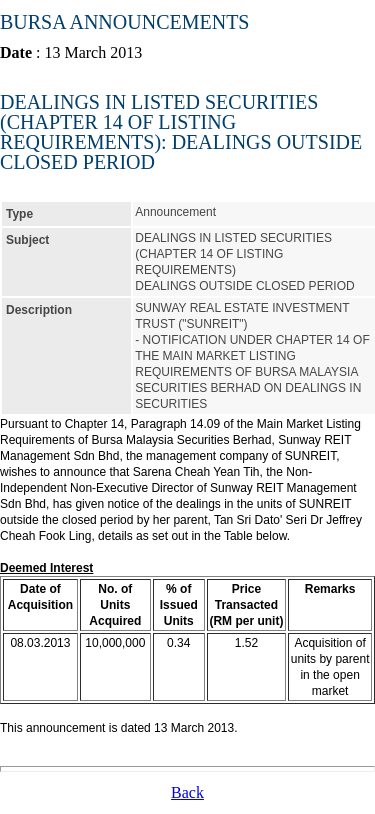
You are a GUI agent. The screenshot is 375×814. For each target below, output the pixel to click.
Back (187, 792)
